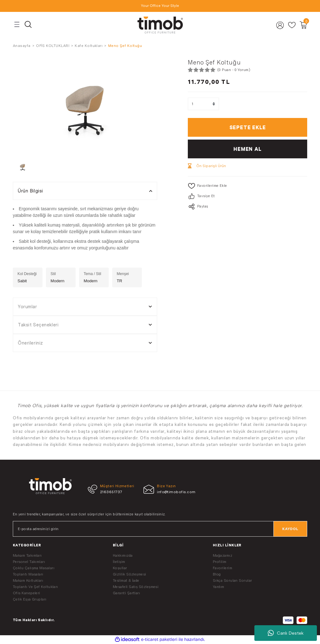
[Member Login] (280, 25)
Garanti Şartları (126, 593)
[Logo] (160, 25)
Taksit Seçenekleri (38, 325)
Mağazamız (222, 555)
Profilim (220, 562)
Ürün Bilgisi (30, 191)
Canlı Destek (286, 633)
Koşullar (120, 568)
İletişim (119, 562)
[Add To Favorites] (247, 186)
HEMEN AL (247, 149)
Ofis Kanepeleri (27, 593)
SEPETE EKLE (248, 127)
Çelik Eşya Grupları (30, 599)
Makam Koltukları (28, 580)
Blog (217, 574)
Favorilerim (222, 568)
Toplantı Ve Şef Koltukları (35, 587)
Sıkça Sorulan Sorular (232, 580)
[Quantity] (203, 104)
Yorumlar (27, 307)
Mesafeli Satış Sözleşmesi (136, 587)
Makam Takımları (27, 555)
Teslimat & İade (126, 580)
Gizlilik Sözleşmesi (130, 574)
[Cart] (303, 25)
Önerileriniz (30, 343)
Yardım (219, 587)
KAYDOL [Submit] (290, 529)
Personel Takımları (29, 562)
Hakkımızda (123, 555)
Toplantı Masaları (28, 574)
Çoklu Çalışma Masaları (34, 568)
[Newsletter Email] (160, 529)
